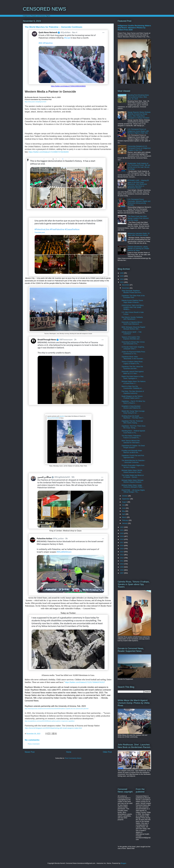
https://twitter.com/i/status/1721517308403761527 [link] (85, 682)
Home (69, 752)
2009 (122, 567)
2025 (122, 276)
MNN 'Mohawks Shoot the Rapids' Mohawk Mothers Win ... (133, 328)
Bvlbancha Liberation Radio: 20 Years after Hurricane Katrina (139, 234)
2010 (122, 564)
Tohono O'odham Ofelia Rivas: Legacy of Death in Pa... (132, 363)
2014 (122, 552)
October (125, 496)
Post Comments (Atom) (73, 758)
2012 (122, 558)
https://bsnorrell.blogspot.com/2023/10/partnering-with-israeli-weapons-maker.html (53, 728)
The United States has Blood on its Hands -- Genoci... (133, 476)
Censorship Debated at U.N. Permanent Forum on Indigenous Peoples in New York (139, 148)
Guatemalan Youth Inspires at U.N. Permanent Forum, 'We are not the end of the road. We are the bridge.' (139, 166)
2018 (122, 539)
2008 (122, 570)
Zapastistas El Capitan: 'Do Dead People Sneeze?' (133, 447)
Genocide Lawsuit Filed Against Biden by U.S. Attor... (132, 372)
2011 (122, 561)
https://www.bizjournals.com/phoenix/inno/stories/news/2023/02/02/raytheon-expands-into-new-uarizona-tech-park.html (57, 709)
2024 (122, 279)
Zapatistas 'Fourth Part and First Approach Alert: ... (133, 456)
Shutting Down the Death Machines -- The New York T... (133, 417)
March (124, 517)
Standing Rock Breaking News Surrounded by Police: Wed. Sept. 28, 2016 (138, 97)
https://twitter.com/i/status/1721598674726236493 (49, 152)
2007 (122, 573)
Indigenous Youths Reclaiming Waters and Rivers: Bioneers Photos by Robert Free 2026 (134, 28)
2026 (122, 273)
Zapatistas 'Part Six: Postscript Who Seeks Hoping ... (132, 422)
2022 (122, 527)
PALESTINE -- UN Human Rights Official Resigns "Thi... (133, 491)
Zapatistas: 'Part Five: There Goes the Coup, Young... (133, 427)
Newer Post (30, 752)
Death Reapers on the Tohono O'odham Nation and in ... (132, 397)
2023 (122, 282)
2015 (122, 549)
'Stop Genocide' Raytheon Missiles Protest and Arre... (132, 292)
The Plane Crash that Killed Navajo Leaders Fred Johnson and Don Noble (138, 218)
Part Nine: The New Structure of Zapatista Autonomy (133, 392)
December (126, 285)
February (125, 520)
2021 (122, 530)
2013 (122, 555)
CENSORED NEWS (44, 9)
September (126, 499)
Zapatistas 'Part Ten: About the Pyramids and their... (132, 368)
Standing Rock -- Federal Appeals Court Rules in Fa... (133, 432)
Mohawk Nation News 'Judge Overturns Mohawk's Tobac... (133, 486)
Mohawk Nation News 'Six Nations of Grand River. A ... (134, 382)
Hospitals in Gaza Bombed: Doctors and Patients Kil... (132, 407)
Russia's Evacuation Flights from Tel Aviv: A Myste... (133, 466)
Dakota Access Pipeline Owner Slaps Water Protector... (132, 301)
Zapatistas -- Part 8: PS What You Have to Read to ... (133, 402)
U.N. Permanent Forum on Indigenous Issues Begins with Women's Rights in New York (138, 131)
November (126, 288)
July (124, 505)
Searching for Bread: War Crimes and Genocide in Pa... (133, 343)
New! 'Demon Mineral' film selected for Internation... (131, 442)
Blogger (123, 863)
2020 (122, 533)
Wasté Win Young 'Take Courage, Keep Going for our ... (133, 412)
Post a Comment (34, 744)
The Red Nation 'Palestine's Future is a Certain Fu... (131, 437)
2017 (122, 542)
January (125, 523)
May (124, 511)
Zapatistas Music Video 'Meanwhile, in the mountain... (133, 358)
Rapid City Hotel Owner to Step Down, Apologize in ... (132, 377)
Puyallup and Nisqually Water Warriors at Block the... (132, 451)
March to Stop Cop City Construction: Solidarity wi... (132, 387)
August (125, 502)
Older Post (107, 752)
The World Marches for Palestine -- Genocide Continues (133, 461)
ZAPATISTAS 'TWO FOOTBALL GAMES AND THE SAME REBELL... (133, 307)
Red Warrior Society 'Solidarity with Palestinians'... (132, 318)
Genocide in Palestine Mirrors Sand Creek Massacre (132, 323)
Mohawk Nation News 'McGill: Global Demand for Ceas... (132, 471)
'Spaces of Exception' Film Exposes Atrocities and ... (131, 338)
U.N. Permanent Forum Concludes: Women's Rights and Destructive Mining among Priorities (139, 202)
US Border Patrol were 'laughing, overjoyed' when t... (133, 348)
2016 (122, 546)
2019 (122, 536)
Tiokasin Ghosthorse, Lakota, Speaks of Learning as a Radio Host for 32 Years (138, 249)
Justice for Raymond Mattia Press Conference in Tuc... (133, 353)
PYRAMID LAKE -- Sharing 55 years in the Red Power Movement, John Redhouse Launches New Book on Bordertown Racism (138, 184)
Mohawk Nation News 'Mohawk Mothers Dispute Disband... (132, 481)
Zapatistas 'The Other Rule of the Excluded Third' (133, 297)
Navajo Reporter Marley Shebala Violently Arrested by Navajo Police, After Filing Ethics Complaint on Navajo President (139, 115)
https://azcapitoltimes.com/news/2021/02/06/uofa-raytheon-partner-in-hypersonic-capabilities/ (50, 721)
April (124, 514)
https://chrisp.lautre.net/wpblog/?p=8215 (36, 102)
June (124, 508)
